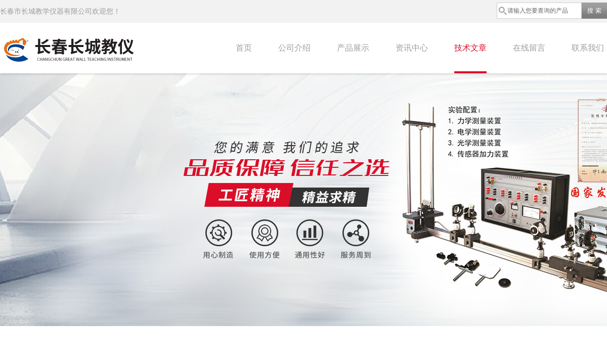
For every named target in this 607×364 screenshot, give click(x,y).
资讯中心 (412, 48)
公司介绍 (294, 48)
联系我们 (588, 48)
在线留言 (529, 48)
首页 (244, 48)
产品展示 (353, 48)
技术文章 (470, 48)
